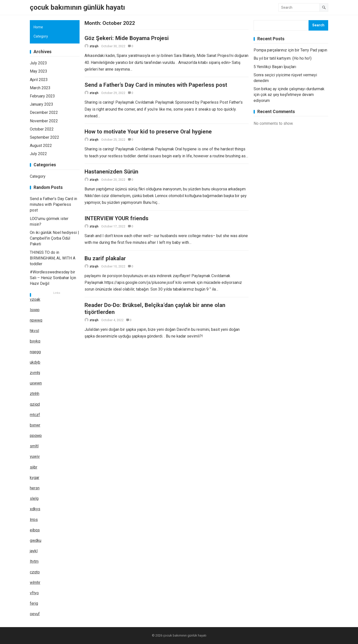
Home (38, 27)
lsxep (35, 310)
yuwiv (35, 456)
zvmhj (35, 373)
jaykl (34, 551)
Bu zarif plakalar (105, 265)
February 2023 (42, 96)
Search (318, 25)
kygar (35, 478)
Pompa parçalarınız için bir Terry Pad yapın (290, 50)
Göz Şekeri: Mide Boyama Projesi (127, 38)
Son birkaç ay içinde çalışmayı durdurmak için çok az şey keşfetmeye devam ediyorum (289, 95)
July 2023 (38, 63)
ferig (34, 603)
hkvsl (34, 331)
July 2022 (38, 154)
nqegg (35, 352)
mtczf (35, 415)
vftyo (34, 593)
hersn (35, 488)
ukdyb (35, 362)
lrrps (34, 520)
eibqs (35, 530)
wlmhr (35, 582)
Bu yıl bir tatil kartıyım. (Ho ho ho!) (283, 58)
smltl (34, 446)
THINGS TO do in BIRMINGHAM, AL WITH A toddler (53, 258)
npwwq (36, 320)
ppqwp (36, 436)
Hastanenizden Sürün (111, 176)
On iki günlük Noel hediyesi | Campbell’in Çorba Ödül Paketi (54, 238)
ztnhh (35, 394)
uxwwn (36, 383)
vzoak (35, 299)
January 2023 (42, 104)
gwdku (36, 540)
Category (41, 36)
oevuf (35, 614)
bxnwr (35, 425)
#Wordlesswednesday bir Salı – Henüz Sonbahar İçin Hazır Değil (53, 278)
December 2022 (44, 112)
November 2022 (44, 121)
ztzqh (94, 46)
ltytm (34, 561)
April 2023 (39, 80)
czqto (35, 572)
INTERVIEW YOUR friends (116, 224)
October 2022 (42, 129)
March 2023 (40, 88)
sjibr (34, 467)
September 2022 (45, 137)
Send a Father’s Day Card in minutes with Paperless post (156, 86)
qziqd (35, 404)
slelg (34, 498)
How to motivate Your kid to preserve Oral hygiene (148, 134)
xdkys (35, 509)
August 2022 (41, 146)
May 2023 (39, 71)
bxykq (35, 341)
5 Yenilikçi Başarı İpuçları (275, 67)
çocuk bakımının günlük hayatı (77, 7)
